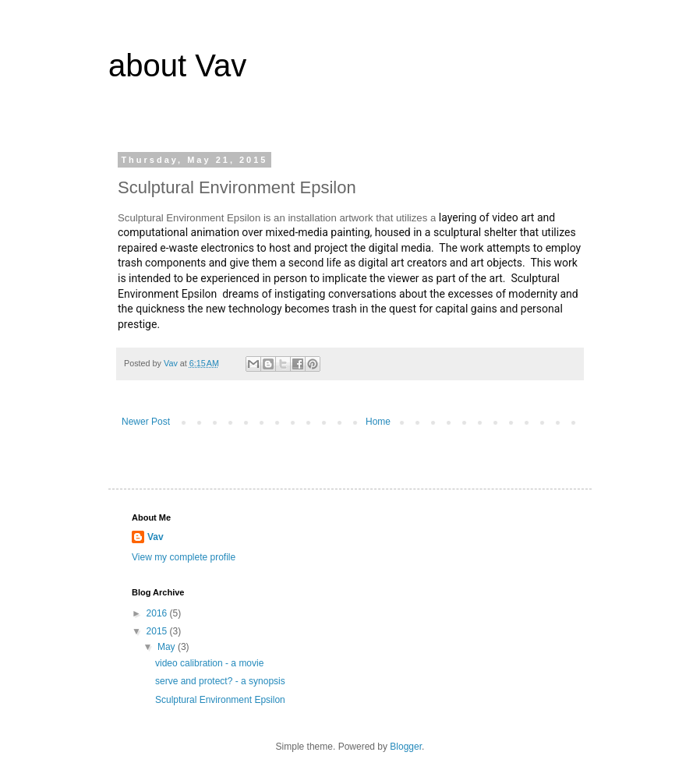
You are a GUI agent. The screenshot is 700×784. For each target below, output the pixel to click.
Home (378, 422)
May (168, 647)
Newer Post (146, 422)
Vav (156, 537)
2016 (158, 613)
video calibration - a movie (209, 663)
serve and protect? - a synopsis (220, 681)
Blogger (406, 747)
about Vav (177, 65)
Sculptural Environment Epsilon (220, 700)
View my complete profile (184, 557)
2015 (158, 631)
